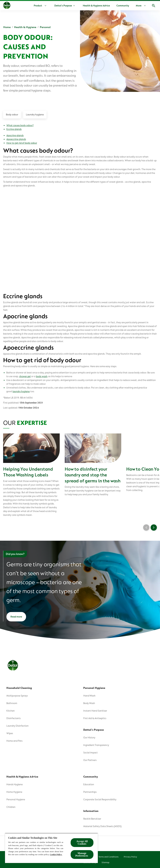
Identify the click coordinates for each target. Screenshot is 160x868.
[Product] (41, 6)
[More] (141, 6)
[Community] (123, 6)
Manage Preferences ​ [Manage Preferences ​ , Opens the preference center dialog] (82, 854)
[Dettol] (7, 6)
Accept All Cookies (82, 843)
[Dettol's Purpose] (63, 6)
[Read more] (16, 617)
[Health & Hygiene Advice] (96, 6)
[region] (51, 848)
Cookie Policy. (56, 854)
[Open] (154, 6)
